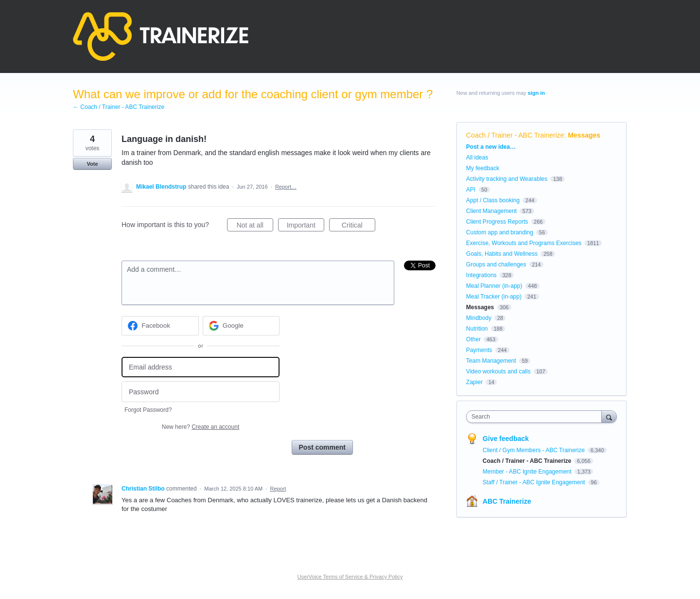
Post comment (322, 447)
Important (306, 227)
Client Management (491, 211)
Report (278, 489)
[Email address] (201, 367)
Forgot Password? (148, 410)
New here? (201, 427)
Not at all (255, 227)
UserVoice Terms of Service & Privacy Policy (350, 577)
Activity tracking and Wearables (507, 179)
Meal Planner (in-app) (494, 286)
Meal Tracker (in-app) (494, 297)
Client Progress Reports (497, 222)
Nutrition (477, 329)
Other (473, 339)
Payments (479, 350)
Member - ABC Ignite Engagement (528, 472)
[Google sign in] (241, 326)
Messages (584, 135)
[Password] (201, 392)
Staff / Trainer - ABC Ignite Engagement (535, 482)
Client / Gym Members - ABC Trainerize (534, 450)
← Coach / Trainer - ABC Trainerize (119, 107)
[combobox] (536, 417)
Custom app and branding (500, 232)
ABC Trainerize (507, 501)
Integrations (481, 275)
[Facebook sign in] (160, 326)
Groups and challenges (496, 264)
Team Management (491, 361)
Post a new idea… (491, 147)
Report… (286, 187)
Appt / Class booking (493, 200)
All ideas (477, 158)
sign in (536, 93)
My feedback (483, 168)
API (471, 190)
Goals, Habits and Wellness (502, 254)
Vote (92, 164)
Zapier (474, 382)
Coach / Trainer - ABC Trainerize (515, 135)
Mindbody (479, 318)
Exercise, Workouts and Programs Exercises (524, 243)
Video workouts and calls (499, 371)
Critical (359, 227)
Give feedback (506, 439)
